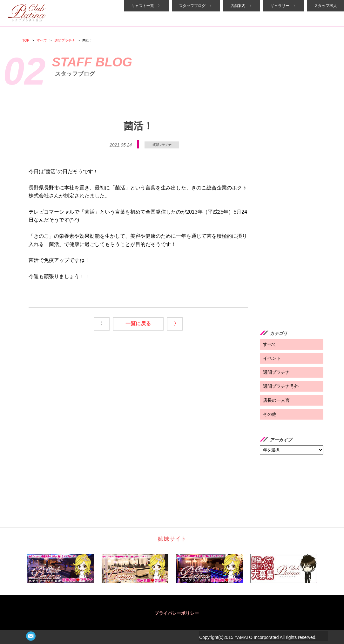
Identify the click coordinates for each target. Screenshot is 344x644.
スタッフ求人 (326, 6)
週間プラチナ (65, 40)
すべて (42, 40)
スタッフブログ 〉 (196, 6)
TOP (26, 40)
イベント (272, 358)
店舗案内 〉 (242, 6)
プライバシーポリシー (177, 613)
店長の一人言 (276, 400)
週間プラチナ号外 (281, 386)
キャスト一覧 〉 (146, 6)
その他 (270, 414)
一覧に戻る (138, 323)
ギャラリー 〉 (284, 6)
